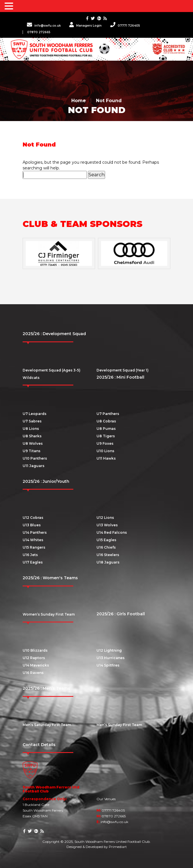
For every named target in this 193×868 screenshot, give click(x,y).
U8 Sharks (32, 436)
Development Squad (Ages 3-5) (52, 370)
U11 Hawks (106, 458)
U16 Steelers (108, 555)
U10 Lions (105, 451)
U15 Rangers (34, 547)
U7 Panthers (108, 414)
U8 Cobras (106, 421)
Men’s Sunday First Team (119, 725)
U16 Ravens (33, 673)
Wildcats (31, 378)
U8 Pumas (106, 429)
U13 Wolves (107, 525)
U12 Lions (105, 518)
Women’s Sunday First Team (49, 614)
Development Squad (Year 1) (123, 370)
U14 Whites (33, 540)
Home (79, 101)
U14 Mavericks (36, 665)
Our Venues (106, 799)
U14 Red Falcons (112, 532)
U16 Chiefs (106, 547)
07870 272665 (39, 32)
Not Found (109, 101)
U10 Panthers (35, 458)
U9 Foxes (105, 443)
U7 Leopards (35, 414)
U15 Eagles (106, 540)
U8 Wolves (33, 443)
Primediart (118, 847)
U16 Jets (30, 555)
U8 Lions (31, 429)
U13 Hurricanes (111, 658)
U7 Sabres (32, 421)
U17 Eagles (33, 562)
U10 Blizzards (35, 650)
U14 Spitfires (108, 665)
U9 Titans (31, 451)
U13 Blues (32, 525)
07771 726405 (125, 26)
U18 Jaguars (108, 562)
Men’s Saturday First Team (47, 725)
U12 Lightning (109, 650)
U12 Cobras (33, 518)
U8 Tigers (106, 436)
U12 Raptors (34, 658)
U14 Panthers (35, 532)
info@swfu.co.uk (44, 26)
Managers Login (85, 26)
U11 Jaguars (34, 466)
